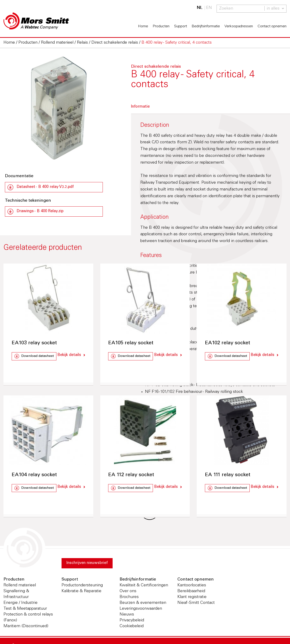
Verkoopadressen (239, 26)
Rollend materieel (20, 587)
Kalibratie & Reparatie (81, 592)
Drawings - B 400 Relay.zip (43, 212)
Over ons (128, 592)
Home (143, 26)
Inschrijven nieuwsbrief (90, 565)
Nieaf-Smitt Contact (196, 604)
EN (209, 8)
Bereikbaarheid (191, 592)
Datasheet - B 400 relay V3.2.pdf (48, 187)
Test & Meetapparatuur (25, 610)
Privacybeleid (132, 622)
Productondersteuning (82, 587)
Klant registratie (192, 598)
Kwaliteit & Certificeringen (144, 587)
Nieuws (127, 616)
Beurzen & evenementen (143, 604)
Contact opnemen (272, 26)
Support (181, 26)
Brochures (129, 598)
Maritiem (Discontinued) (26, 627)
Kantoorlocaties (192, 587)
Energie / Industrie (21, 604)
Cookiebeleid (132, 627)
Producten (161, 26)
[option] (58, 109)
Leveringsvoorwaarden (141, 610)
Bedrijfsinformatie (206, 26)
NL (200, 8)
